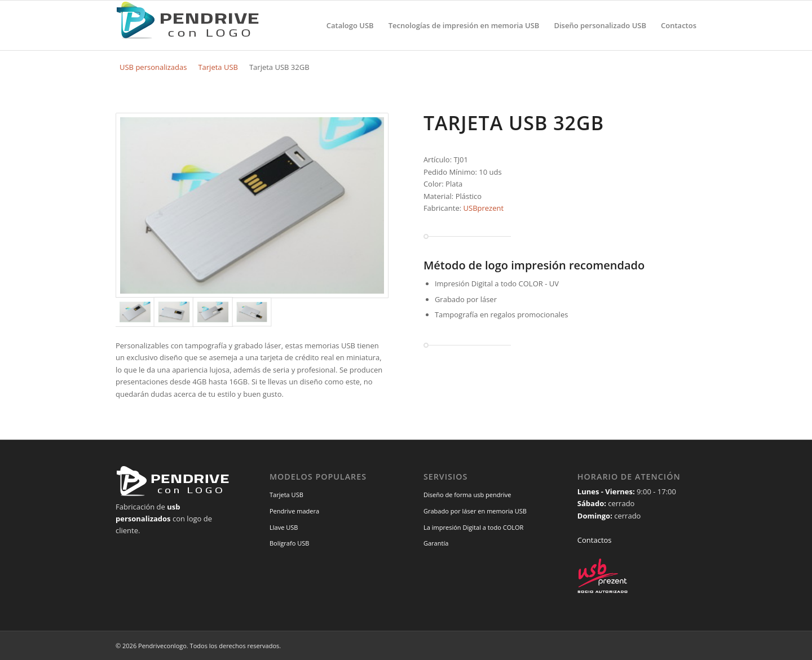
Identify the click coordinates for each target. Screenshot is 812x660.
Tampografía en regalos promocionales (502, 315)
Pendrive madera (294, 511)
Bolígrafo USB (290, 543)
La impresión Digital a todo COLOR (474, 527)
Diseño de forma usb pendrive (467, 495)
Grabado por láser (466, 299)
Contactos (595, 540)
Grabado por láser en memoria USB (475, 511)
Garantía (436, 543)
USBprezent (484, 208)
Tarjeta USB (218, 67)
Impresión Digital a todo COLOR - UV (497, 284)
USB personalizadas (153, 67)
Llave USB (284, 527)
